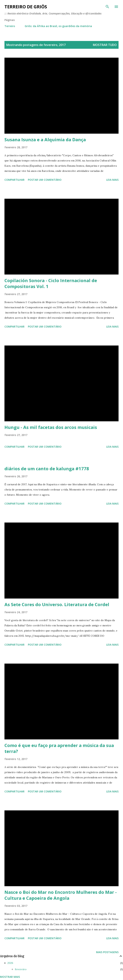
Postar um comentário (45, 180)
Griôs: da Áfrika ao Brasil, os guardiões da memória (58, 26)
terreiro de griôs (26, 7)
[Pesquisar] (107, 7)
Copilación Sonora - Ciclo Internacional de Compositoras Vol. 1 (51, 283)
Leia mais (112, 180)
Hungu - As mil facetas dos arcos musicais (51, 427)
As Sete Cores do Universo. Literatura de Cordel (57, 604)
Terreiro (10, 26)
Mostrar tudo (105, 45)
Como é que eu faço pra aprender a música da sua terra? (59, 748)
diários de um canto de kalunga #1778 (47, 468)
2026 (10, 963)
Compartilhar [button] (14, 180)
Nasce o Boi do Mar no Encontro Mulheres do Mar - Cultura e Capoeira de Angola (61, 895)
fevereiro (21, 969)
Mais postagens (107, 952)
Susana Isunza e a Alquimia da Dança (45, 139)
